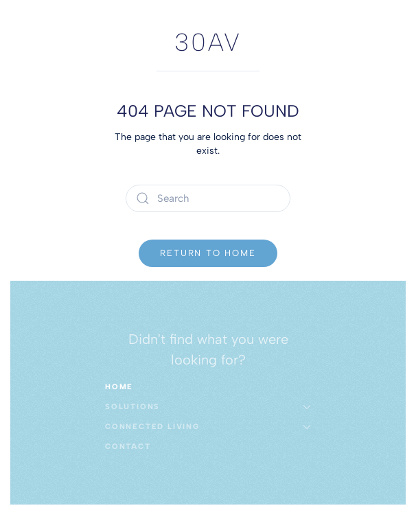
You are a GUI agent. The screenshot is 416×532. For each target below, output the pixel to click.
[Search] (208, 198)
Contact (128, 447)
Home (119, 387)
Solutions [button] (208, 407)
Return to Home (208, 253)
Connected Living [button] (208, 427)
